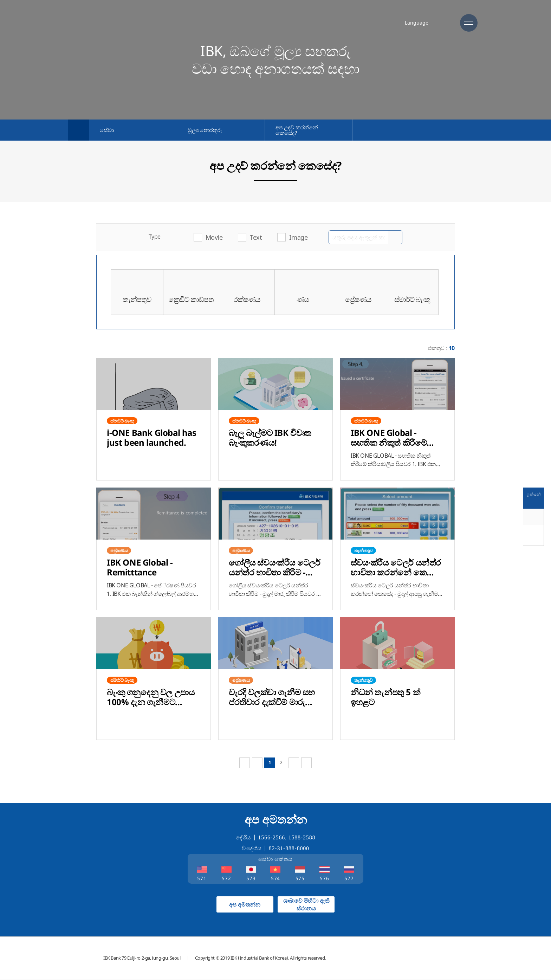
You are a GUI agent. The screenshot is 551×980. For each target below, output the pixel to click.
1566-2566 (272, 837)
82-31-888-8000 (289, 848)
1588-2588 (302, 837)
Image (298, 237)
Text (256, 237)
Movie (214, 237)
